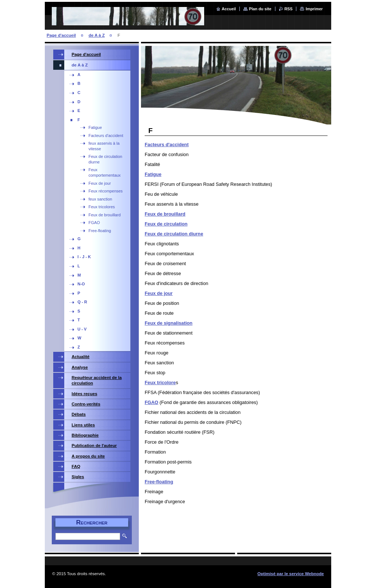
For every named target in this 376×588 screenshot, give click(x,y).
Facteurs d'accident (167, 145)
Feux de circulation (166, 224)
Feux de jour (159, 293)
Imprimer (314, 9)
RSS (289, 9)
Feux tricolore (160, 383)
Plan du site (260, 9)
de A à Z (97, 35)
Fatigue (153, 174)
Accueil (229, 9)
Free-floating (159, 482)
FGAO (151, 402)
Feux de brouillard (165, 214)
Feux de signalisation (169, 323)
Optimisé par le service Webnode (291, 574)
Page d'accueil (61, 35)
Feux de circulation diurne (174, 234)
